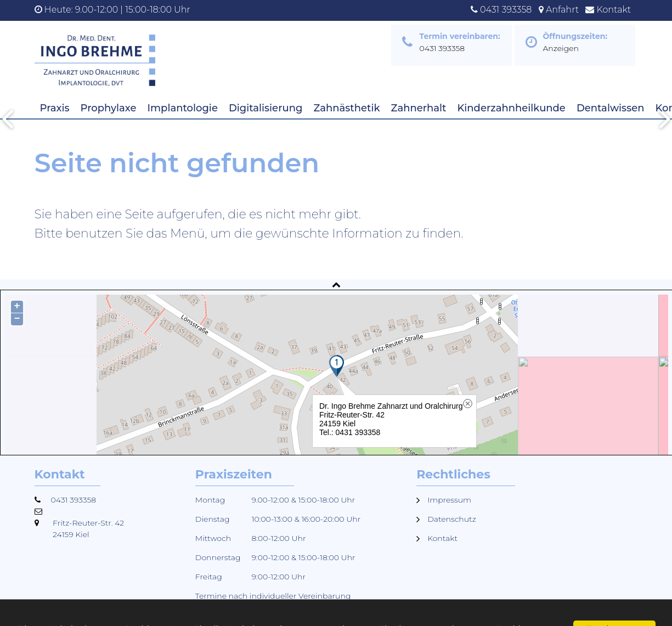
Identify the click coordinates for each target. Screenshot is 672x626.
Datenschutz (452, 519)
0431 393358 (506, 10)
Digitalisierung (266, 108)
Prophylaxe (109, 108)
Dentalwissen (611, 108)
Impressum (449, 500)
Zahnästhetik (346, 108)
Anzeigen (561, 48)
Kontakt (614, 10)
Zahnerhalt (419, 108)
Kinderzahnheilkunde (511, 108)
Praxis (55, 108)
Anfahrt (562, 10)
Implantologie (183, 108)
